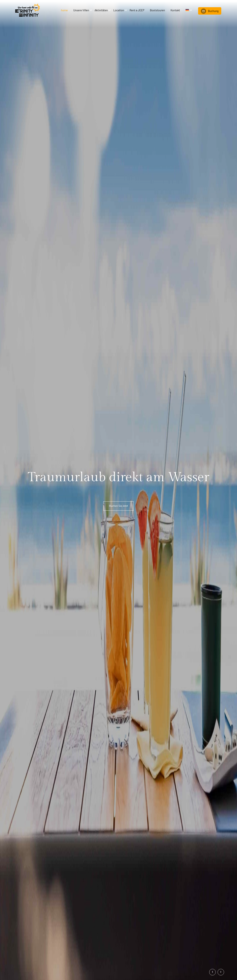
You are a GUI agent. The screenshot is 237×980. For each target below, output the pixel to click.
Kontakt (175, 10)
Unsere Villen (81, 10)
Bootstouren (157, 10)
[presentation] (212, 972)
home (64, 10)
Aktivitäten (101, 10)
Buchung (210, 11)
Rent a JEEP (137, 10)
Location (119, 10)
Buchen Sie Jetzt (118, 506)
